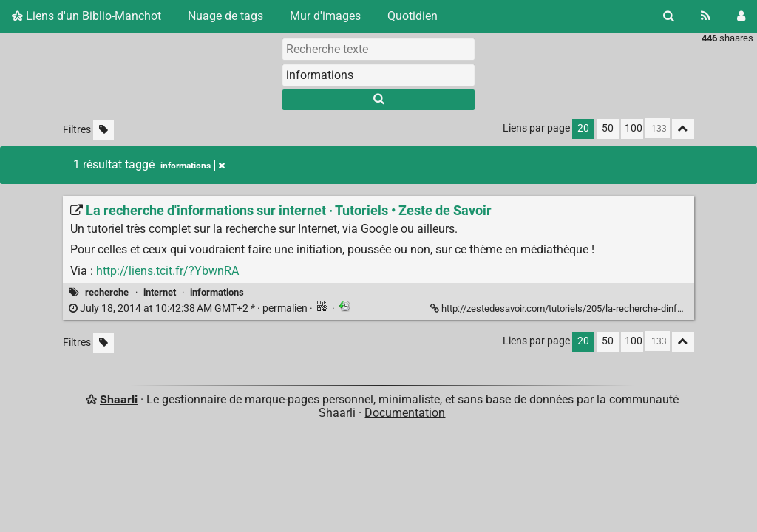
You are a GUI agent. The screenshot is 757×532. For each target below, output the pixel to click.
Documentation (405, 413)
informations (217, 292)
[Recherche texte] (378, 49)
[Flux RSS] (706, 16)
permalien (189, 308)
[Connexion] (741, 16)
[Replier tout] (683, 129)
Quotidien (413, 16)
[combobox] (378, 75)
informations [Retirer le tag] (193, 166)
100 (634, 128)
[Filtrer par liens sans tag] (103, 130)
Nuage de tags (225, 16)
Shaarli (119, 399)
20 (583, 128)
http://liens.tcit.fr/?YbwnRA (167, 271)
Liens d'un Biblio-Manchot (86, 16)
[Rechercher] (669, 16)
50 (608, 128)
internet (160, 292)
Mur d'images (325, 16)
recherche (107, 292)
